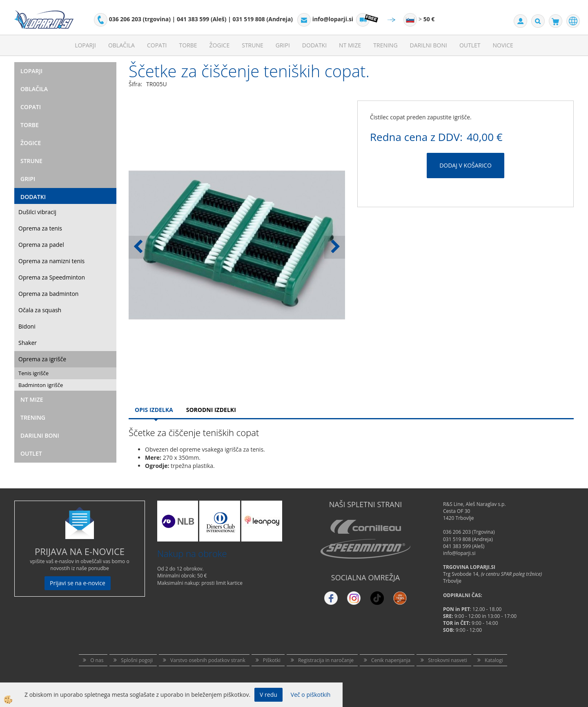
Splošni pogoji (137, 660)
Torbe (188, 45)
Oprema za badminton (48, 294)
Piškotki (272, 660)
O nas (97, 660)
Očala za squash (40, 310)
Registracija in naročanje (326, 660)
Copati (157, 45)
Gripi (283, 45)
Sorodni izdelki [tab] (211, 410)
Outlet (470, 45)
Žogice (220, 45)
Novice (503, 45)
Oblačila (121, 45)
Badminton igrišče (41, 385)
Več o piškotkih (311, 695)
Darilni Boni (429, 45)
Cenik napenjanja (391, 660)
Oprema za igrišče (42, 359)
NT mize (350, 45)
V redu (268, 695)
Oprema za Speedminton (52, 277)
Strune (253, 45)
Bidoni (27, 326)
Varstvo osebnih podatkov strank (208, 660)
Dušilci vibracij (37, 212)
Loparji (85, 45)
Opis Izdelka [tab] (154, 410)
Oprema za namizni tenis (51, 261)
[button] (335, 247)
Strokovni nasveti (448, 660)
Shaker (28, 343)
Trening (385, 45)
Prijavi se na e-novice (78, 583)
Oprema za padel (41, 245)
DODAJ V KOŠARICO (465, 165)
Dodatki (314, 45)
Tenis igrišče (33, 373)
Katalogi (494, 660)
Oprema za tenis (40, 228)
